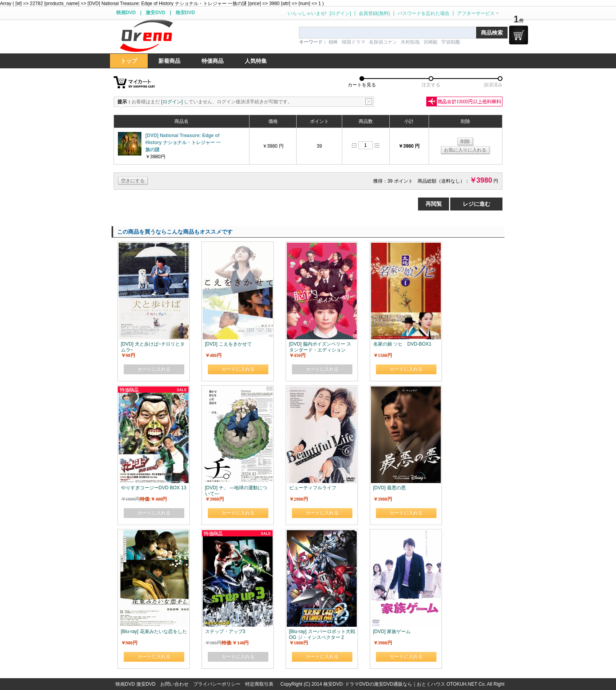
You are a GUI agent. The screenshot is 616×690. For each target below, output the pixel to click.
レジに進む (477, 204)
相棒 (333, 42)
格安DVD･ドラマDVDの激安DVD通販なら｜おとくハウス (385, 684)
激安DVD (155, 13)
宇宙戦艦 (451, 42)
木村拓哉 (410, 42)
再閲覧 (434, 204)
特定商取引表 (259, 684)
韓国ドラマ (354, 42)
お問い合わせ (174, 684)
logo (146, 36)
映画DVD (126, 13)
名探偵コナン (383, 42)
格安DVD (185, 13)
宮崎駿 (431, 42)
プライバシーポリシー (217, 684)
